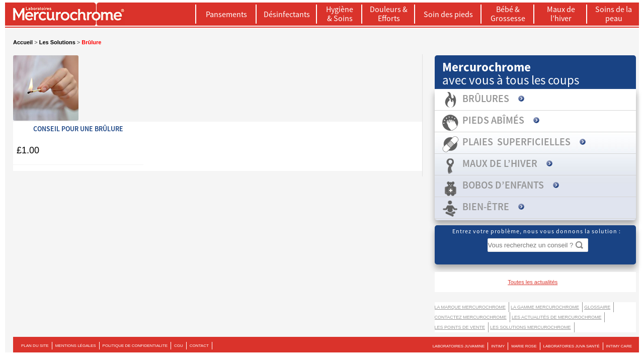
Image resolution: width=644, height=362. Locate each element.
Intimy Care (619, 346)
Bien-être (486, 206)
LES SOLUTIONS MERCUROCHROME (531, 327)
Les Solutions (57, 42)
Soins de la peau (614, 14)
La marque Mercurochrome (470, 307)
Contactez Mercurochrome (471, 317)
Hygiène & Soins (340, 14)
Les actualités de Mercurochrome (557, 317)
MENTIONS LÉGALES (76, 346)
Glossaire (597, 307)
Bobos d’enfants (503, 185)
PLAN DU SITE (35, 346)
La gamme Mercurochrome (545, 307)
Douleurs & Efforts (389, 14)
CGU (179, 346)
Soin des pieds (448, 14)
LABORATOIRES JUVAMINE (459, 346)
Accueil (23, 42)
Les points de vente (460, 327)
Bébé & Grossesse (508, 14)
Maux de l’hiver (561, 14)
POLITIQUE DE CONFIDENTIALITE (135, 346)
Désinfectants (287, 14)
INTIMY (498, 346)
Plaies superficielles (516, 142)
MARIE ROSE (524, 346)
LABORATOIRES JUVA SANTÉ (572, 346)
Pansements (226, 14)
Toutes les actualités (533, 282)
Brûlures (486, 98)
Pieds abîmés (493, 120)
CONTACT (199, 346)
